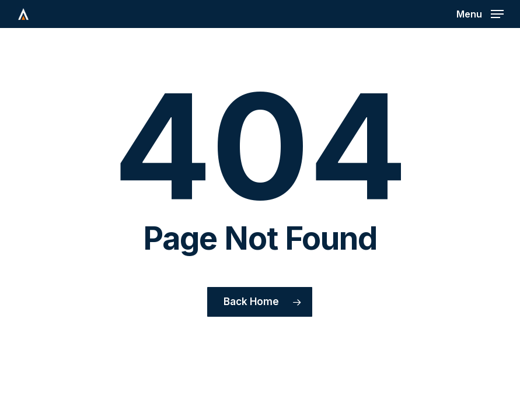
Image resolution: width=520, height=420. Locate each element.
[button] (480, 13)
